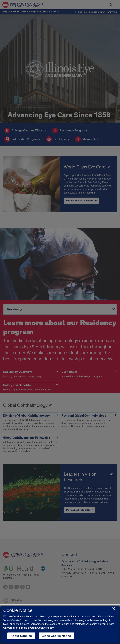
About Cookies (21, 636)
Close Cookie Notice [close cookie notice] (56, 636)
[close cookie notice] (114, 609)
